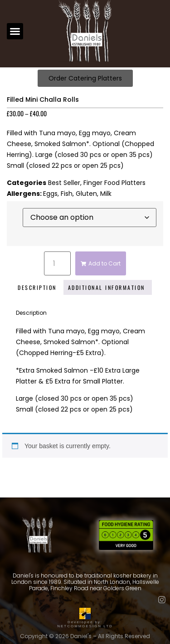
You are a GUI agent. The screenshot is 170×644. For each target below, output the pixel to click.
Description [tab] (37, 287)
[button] (15, 31)
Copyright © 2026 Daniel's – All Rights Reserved (85, 636)
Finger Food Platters (114, 183)
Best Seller (64, 183)
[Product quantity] (57, 263)
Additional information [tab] (107, 287)
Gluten (86, 194)
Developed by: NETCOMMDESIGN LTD (85, 622)
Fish (67, 194)
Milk (106, 194)
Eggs (50, 194)
